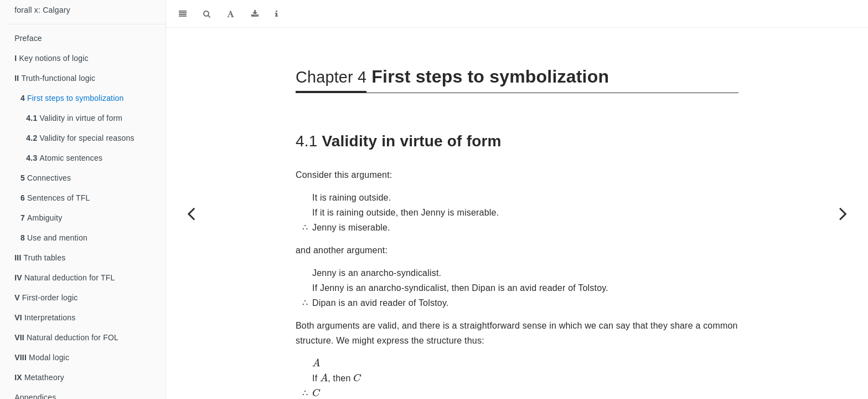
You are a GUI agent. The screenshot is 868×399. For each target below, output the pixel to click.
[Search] (207, 14)
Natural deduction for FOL (66, 337)
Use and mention (54, 238)
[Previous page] (191, 213)
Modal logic (42, 357)
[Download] (255, 14)
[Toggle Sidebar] (183, 14)
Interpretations (45, 318)
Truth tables (40, 258)
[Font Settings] (231, 14)
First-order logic (46, 298)
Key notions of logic (51, 58)
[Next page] (843, 213)
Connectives (46, 178)
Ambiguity (41, 218)
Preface (28, 38)
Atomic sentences (64, 158)
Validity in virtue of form (74, 118)
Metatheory (39, 377)
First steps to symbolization (72, 98)
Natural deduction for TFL (64, 278)
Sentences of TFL (55, 198)
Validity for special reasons (80, 138)
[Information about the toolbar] (277, 14)
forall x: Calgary (42, 10)
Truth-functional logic (55, 78)
